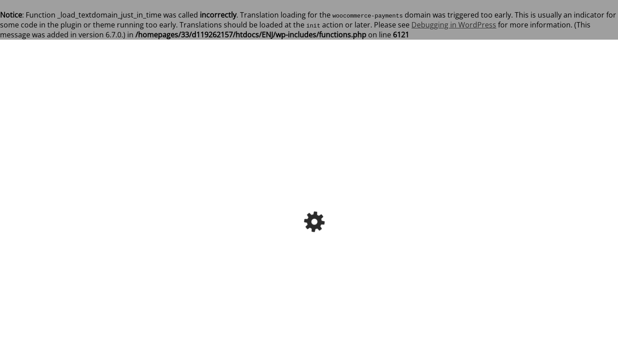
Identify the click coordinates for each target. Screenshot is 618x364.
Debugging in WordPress (454, 25)
